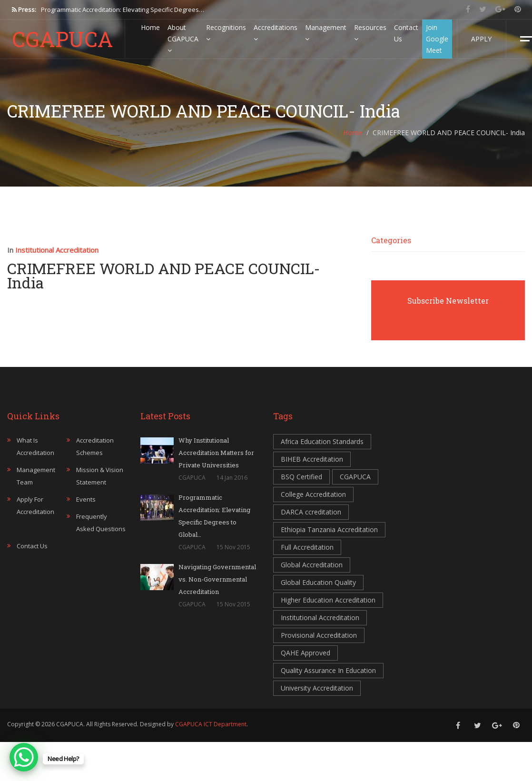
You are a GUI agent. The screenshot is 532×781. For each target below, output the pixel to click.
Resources (370, 33)
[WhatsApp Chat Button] (24, 757)
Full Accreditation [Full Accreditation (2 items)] (307, 547)
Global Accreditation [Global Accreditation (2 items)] (312, 565)
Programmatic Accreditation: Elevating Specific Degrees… (123, 10)
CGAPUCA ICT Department (211, 724)
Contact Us (406, 33)
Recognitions (226, 33)
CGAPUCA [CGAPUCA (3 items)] (355, 477)
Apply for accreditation (35, 505)
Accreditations (276, 33)
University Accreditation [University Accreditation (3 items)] (317, 688)
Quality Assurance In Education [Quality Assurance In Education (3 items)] (328, 670)
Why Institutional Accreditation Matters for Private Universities (216, 453)
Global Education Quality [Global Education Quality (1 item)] (318, 582)
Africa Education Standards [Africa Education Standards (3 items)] (322, 441)
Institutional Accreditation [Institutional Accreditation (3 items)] (320, 618)
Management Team (36, 476)
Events (86, 499)
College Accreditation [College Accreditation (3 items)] (313, 494)
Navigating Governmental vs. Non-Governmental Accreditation (217, 579)
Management (326, 33)
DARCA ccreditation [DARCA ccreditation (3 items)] (311, 512)
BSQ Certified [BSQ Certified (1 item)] (301, 477)
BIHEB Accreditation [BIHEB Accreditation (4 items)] (312, 459)
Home (150, 27)
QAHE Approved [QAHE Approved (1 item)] (305, 653)
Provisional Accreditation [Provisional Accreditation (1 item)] (319, 635)
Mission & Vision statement (100, 476)
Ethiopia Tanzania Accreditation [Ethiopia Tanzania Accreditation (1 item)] (329, 529)
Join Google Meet (437, 39)
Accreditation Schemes (95, 446)
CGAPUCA (63, 39)
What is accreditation (35, 446)
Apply (481, 39)
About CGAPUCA (183, 38)
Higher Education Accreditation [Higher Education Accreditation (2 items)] (328, 600)
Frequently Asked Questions (101, 523)
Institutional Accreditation (57, 250)
